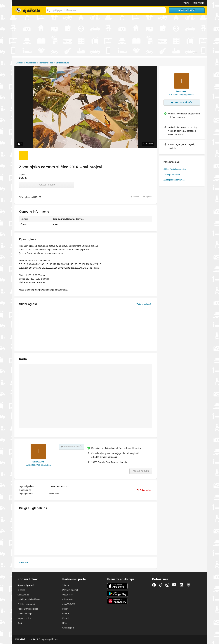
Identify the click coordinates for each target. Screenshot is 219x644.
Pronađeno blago (46, 63)
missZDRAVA (69, 604)
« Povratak (24, 563)
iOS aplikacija (117, 586)
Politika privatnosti (26, 604)
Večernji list (68, 595)
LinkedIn (182, 585)
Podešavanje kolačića (28, 609)
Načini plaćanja (25, 614)
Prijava (186, 3)
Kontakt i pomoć (26, 585)
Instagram (167, 585)
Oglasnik (20, 63)
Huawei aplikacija (117, 601)
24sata (66, 585)
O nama (21, 590)
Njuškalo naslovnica (28, 10)
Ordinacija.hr (68, 628)
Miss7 (65, 609)
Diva (64, 623)
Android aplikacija (117, 594)
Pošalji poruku (47, 185)
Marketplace (31, 63)
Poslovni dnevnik (70, 590)
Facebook (154, 585)
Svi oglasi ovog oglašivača (38, 465)
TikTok (161, 585)
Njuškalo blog (189, 585)
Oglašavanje (23, 595)
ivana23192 (38, 462)
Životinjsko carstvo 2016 (174, 180)
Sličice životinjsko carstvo (175, 169)
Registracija (199, 3)
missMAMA (68, 599)
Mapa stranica (24, 618)
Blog (20, 623)
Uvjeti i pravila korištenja (29, 599)
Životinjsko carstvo (172, 174)
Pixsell (65, 618)
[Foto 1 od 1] (24, 156)
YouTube (174, 585)
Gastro (66, 614)
